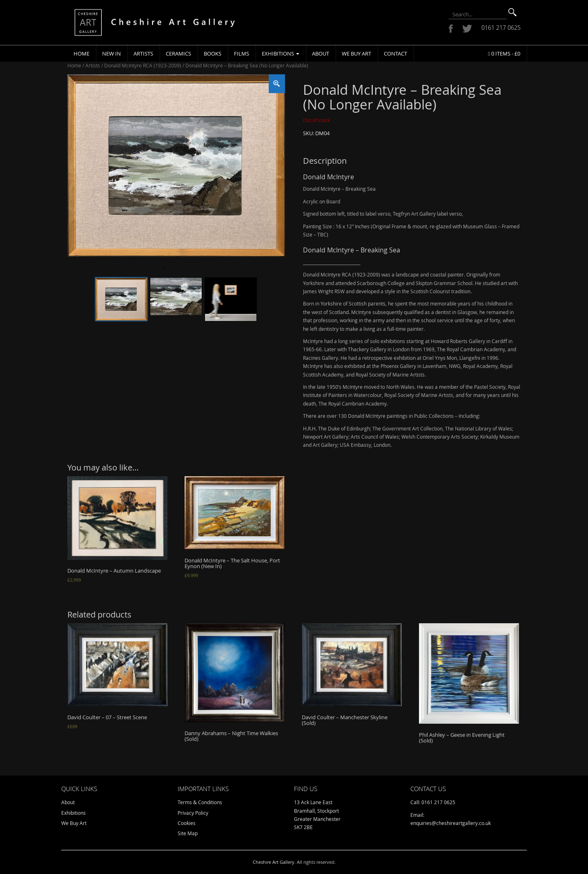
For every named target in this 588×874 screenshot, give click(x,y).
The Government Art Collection (408, 428)
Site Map (188, 833)
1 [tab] (164, 268)
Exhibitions (281, 54)
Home (81, 54)
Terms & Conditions (200, 802)
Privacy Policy (193, 813)
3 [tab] (188, 268)
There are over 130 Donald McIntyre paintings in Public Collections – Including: (392, 416)
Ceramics (178, 54)
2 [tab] (176, 268)
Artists (143, 54)
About (321, 54)
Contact (395, 54)
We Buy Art (356, 54)
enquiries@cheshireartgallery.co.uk (451, 823)
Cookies (187, 823)
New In (111, 54)
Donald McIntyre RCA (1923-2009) (143, 65)
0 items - (504, 54)
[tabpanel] (176, 166)
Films (242, 54)
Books (213, 54)
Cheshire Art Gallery (274, 862)
